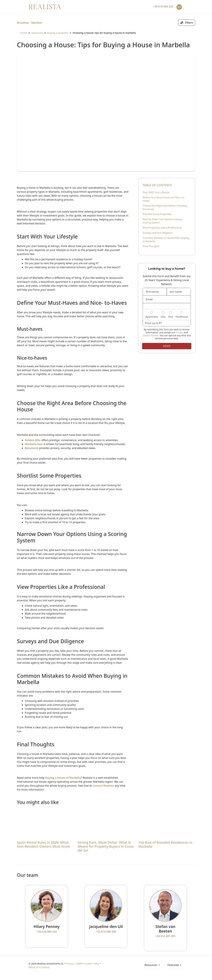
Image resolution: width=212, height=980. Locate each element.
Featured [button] (173, 965)
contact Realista (103, 786)
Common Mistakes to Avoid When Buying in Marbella (166, 239)
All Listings (23, 22)
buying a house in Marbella (63, 778)
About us (33, 967)
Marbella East (34, 444)
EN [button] (179, 7)
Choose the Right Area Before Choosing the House (165, 207)
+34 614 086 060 (106, 932)
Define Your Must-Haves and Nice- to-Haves (164, 199)
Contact (45, 967)
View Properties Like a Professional (162, 228)
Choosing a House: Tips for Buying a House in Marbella (104, 33)
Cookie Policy (92, 964)
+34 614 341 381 (165, 936)
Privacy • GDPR (74, 964)
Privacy (179, 332)
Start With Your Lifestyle (156, 192)
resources (37, 33)
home (22, 33)
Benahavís (32, 448)
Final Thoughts (151, 246)
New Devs (37, 22)
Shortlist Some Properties (157, 214)
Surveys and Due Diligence (158, 233)
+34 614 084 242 (47, 932)
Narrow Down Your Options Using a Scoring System (163, 221)
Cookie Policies (151, 335)
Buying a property (58, 33)
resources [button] (151, 965)
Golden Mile (33, 440)
